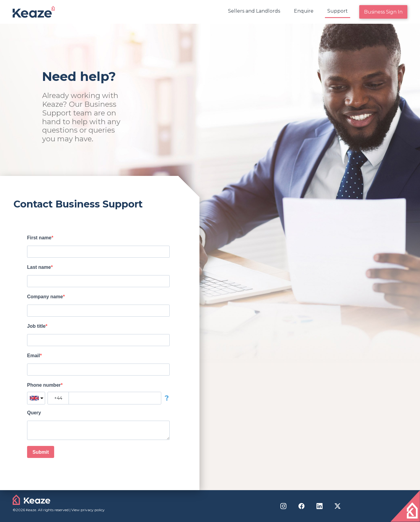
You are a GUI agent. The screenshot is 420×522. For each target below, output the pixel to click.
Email (34, 356)
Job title (36, 326)
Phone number (44, 385)
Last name (39, 267)
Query (34, 413)
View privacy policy (88, 510)
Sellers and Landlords (254, 11)
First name (39, 238)
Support (338, 11)
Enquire (304, 11)
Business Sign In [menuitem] (383, 12)
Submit (41, 452)
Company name (45, 297)
